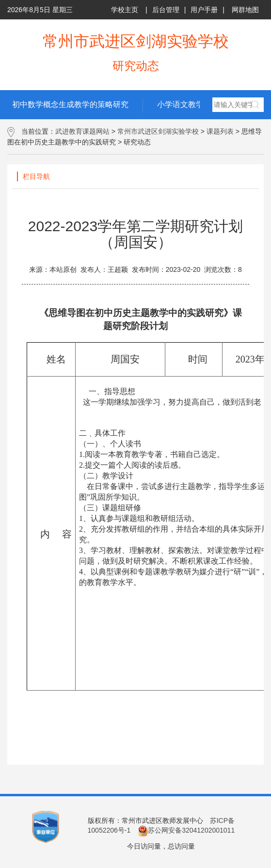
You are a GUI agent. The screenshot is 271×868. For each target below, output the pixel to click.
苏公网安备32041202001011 (186, 830)
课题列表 (220, 131)
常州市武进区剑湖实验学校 (158, 131)
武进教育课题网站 (82, 131)
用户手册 (204, 10)
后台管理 (166, 10)
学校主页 (125, 10)
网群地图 (245, 10)
